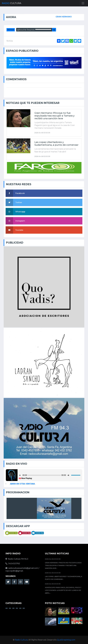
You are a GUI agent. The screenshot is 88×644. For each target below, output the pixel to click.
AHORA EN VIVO (27, 508)
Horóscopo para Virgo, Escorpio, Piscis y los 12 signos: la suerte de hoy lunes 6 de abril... (63, 590)
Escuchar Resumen (34, 30)
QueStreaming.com (66, 640)
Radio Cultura (21, 640)
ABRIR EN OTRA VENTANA (22, 484)
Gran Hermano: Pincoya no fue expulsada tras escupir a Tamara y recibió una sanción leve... (63, 565)
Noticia (11, 30)
